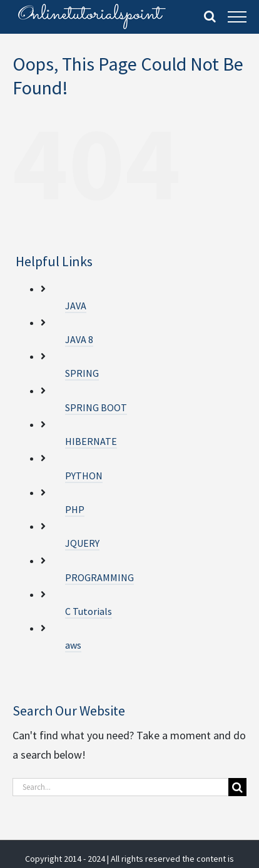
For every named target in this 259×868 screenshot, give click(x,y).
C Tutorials (89, 611)
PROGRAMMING (99, 577)
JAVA (76, 306)
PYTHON (84, 476)
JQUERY (82, 543)
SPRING (82, 373)
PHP (75, 509)
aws (73, 645)
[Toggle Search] (210, 16)
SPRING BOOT (96, 407)
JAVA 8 (79, 339)
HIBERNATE (91, 441)
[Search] (237, 787)
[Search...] (120, 787)
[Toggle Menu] (237, 17)
